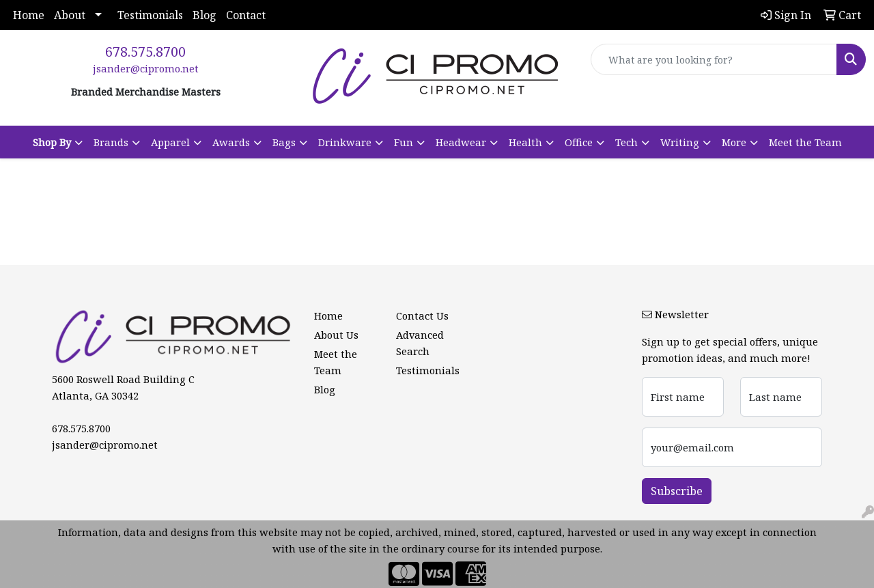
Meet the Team (805, 142)
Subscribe (677, 491)
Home (29, 15)
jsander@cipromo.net (146, 68)
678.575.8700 (145, 52)
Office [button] (579, 142)
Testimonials (150, 15)
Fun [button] (404, 142)
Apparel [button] (170, 142)
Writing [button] (680, 142)
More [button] (734, 142)
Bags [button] (284, 142)
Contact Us (422, 316)
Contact (246, 15)
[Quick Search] (714, 59)
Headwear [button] (461, 142)
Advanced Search (420, 343)
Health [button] (525, 142)
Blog (205, 15)
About (70, 15)
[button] (58, 142)
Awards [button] (231, 142)
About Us (336, 335)
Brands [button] (111, 142)
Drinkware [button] (345, 142)
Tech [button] (626, 142)
